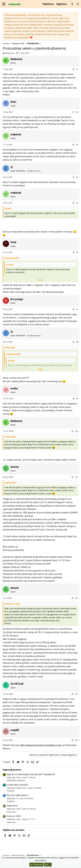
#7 (77, 309)
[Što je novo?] (72, 4)
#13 (77, 694)
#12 (77, 598)
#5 (77, 203)
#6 (77, 252)
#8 (77, 342)
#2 (77, 112)
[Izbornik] (4, 4)
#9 (77, 399)
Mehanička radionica (16, 780)
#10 (77, 431)
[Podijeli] (73, 69)
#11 (77, 477)
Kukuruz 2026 (14, 816)
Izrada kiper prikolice (17, 785)
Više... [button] (41, 280)
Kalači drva (12, 806)
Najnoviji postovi (12, 770)
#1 (77, 69)
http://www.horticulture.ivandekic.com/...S (42, 745)
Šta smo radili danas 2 (18, 795)
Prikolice (11, 791)
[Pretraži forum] (78, 4)
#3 (77, 145)
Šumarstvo (12, 812)
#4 (77, 177)
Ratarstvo (11, 822)
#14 (77, 740)
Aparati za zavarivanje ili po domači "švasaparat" (31, 774)
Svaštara (11, 801)
